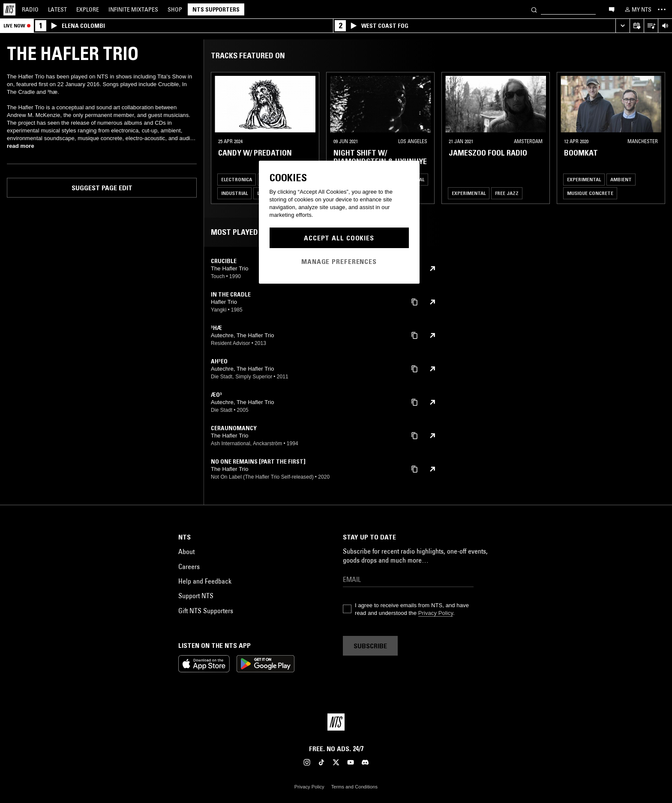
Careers (189, 566)
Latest (57, 9)
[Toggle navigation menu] (662, 9)
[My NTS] (637, 9)
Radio (30, 9)
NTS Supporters (216, 9)
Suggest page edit (102, 188)
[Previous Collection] (656, 138)
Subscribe (370, 646)
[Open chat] (612, 9)
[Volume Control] (665, 26)
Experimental (469, 193)
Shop (175, 9)
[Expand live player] (622, 26)
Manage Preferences (339, 261)
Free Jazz (507, 193)
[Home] (9, 9)
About (186, 551)
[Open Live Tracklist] (651, 26)
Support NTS (196, 596)
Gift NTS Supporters (206, 611)
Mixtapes (133, 9)
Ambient (621, 179)
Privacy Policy (436, 613)
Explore (88, 9)
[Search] (534, 9)
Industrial (234, 193)
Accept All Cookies (339, 238)
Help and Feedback (205, 581)
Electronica (237, 179)
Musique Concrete (590, 193)
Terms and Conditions (354, 787)
